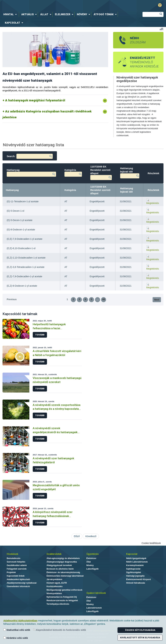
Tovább (40, 335)
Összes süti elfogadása (140, 630)
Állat (89, 562)
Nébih (52, 5)
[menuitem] (11, 14)
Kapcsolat (132, 554)
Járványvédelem (54, 579)
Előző (77, 536)
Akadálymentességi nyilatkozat (22, 583)
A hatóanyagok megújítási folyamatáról (35, 100)
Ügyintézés (93, 554)
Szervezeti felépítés (16, 562)
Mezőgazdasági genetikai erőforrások (64, 590)
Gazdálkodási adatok (17, 565)
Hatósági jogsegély (135, 576)
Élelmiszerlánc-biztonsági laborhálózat (65, 576)
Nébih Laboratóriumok (137, 562)
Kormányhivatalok (135, 565)
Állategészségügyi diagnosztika (62, 562)
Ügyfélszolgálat (134, 572)
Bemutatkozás (14, 558)
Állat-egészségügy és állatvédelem (63, 558)
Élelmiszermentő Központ (139, 579)
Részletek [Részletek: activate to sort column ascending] (153, 190)
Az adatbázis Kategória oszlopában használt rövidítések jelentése (47, 114)
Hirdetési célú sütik (16, 638)
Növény (90, 565)
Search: (30, 156)
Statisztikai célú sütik (17, 630)
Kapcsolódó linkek (16, 576)
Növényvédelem (54, 593)
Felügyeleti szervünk (17, 569)
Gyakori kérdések (96, 593)
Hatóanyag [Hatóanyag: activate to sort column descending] (12, 190)
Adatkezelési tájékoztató (18, 579)
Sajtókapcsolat (133, 569)
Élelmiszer (91, 558)
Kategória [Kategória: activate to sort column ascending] (70, 190)
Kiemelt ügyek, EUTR (57, 583)
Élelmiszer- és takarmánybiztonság (63, 572)
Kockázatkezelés (54, 586)
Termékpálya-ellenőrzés (58, 604)
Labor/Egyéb (93, 569)
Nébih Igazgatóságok (136, 558)
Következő (91, 536)
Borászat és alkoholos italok (60, 569)
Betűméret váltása (161, 29)
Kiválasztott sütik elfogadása (140, 638)
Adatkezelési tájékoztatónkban (20, 621)
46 (104, 299)
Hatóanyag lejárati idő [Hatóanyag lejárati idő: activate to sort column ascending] (127, 190)
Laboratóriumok (94, 608)
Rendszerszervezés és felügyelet (62, 600)
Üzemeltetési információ (18, 586)
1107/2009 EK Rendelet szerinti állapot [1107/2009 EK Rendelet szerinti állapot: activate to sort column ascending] (100, 190)
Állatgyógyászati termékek (59, 565)
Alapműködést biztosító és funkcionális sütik (60, 630)
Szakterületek (54, 554)
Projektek (11, 572)
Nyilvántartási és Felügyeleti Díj (62, 597)
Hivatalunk (12, 554)
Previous (12, 299)
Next (157, 300)
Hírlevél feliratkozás (136, 583)
